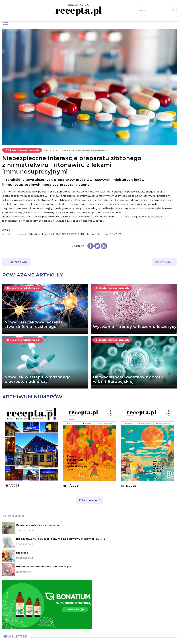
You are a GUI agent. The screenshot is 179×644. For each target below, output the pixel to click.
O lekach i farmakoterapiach (22, 150)
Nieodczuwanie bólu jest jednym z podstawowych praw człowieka (61, 539)
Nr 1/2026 (12, 486)
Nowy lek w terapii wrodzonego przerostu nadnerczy (38, 380)
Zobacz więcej (88, 501)
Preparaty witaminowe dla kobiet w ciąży (44, 567)
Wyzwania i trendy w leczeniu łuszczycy (135, 327)
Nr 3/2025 (129, 486)
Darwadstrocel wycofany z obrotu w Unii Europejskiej (128, 380)
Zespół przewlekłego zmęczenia (38, 525)
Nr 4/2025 (71, 486)
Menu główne (5, 22)
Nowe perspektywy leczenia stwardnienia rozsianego (34, 325)
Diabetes (22, 553)
